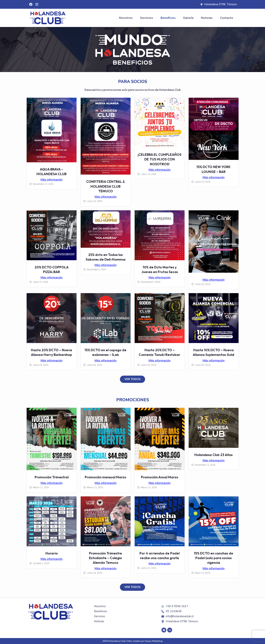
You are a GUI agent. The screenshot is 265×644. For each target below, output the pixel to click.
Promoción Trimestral (52, 477)
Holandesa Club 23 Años (214, 455)
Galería (188, 18)
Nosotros (126, 18)
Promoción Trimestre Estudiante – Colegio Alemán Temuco (105, 558)
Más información (52, 180)
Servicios (147, 18)
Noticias (207, 18)
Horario (52, 553)
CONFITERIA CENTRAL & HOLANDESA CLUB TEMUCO (106, 186)
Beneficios (168, 18)
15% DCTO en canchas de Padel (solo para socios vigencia (214, 558)
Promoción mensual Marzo (105, 477)
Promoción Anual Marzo (160, 477)
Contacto (227, 18)
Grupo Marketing (154, 641)
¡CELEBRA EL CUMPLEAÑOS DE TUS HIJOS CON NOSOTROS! (160, 159)
